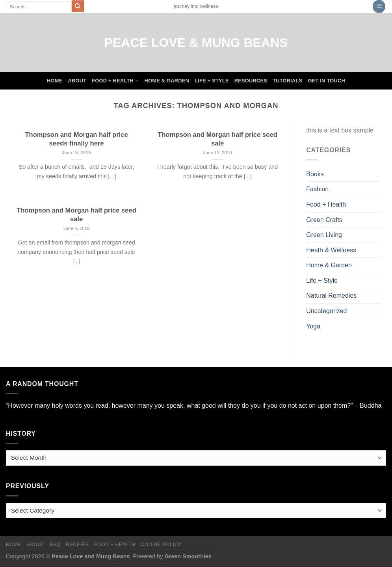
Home (55, 81)
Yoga (313, 326)
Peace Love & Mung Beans (196, 43)
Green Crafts (324, 220)
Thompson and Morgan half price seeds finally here (77, 139)
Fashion (317, 189)
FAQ (55, 545)
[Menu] (379, 7)
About (77, 81)
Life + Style (212, 81)
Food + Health (115, 81)
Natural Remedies (331, 296)
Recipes (77, 545)
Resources (251, 81)
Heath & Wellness (331, 250)
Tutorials (287, 81)
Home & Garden (167, 81)
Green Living (324, 235)
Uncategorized (326, 311)
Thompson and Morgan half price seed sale (217, 139)
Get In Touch (326, 81)
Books (315, 174)
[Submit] (78, 6)
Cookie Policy (161, 545)
